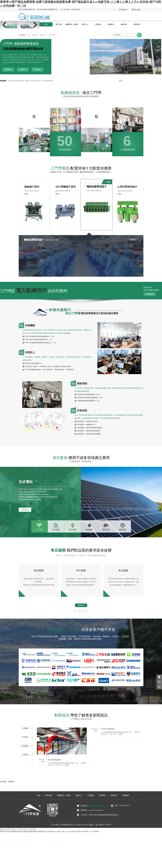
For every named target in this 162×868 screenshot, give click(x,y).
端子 (29, 35)
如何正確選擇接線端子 (47, 81)
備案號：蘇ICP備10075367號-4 (100, 825)
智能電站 (89, 530)
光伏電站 (39, 530)
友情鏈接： (4, 782)
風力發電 (73, 530)
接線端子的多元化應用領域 (33, 81)
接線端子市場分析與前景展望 (16, 81)
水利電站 (56, 530)
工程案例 (98, 24)
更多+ (121, 81)
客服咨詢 (159, 682)
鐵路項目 (106, 530)
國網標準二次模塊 (72, 24)
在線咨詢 (37, 70)
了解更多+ (8, 70)
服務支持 (124, 24)
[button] (15, 24)
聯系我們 (137, 24)
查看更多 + (134, 240)
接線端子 (35, 35)
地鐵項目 (123, 530)
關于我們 (59, 24)
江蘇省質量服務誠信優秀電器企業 (23, 49)
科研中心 (23, 70)
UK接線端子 (52, 35)
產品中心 (85, 24)
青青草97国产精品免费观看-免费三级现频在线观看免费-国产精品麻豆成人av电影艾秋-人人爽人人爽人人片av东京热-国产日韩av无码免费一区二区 (47, 831)
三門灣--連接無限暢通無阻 (21, 44)
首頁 (46, 24)
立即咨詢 (25, 510)
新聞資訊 (111, 24)
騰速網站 (11, 782)
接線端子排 (43, 35)
